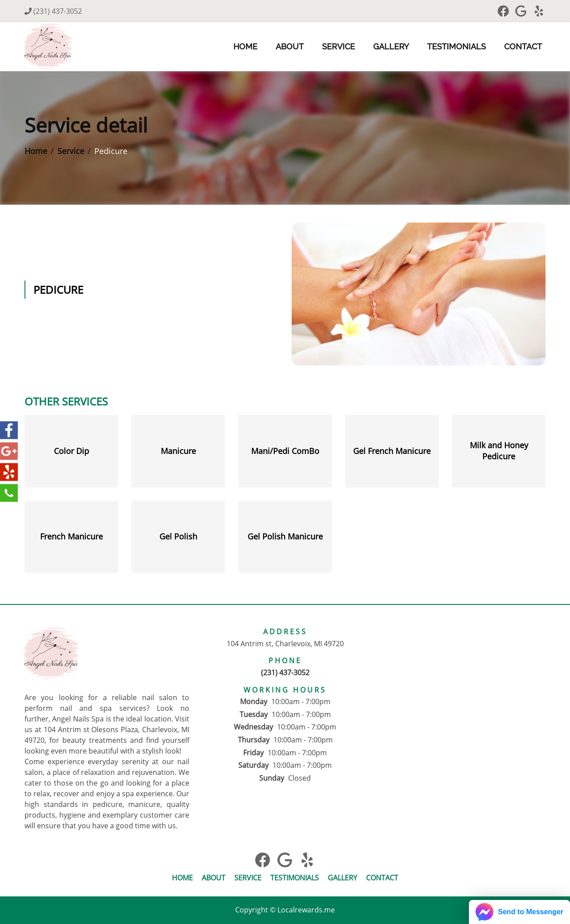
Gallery (391, 47)
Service (338, 47)
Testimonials (456, 47)
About (290, 47)
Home (245, 47)
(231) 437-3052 (53, 11)
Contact (523, 47)
